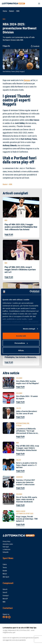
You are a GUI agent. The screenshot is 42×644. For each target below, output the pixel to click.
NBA (18, 11)
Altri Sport (6, 577)
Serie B (5, 592)
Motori (5, 574)
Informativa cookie (8, 544)
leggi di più (9, 234)
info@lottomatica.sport (9, 632)
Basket (12, 11)
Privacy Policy (6, 541)
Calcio (5, 564)
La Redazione (6, 550)
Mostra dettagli (29, 329)
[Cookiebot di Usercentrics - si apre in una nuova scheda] (30, 292)
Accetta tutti (21, 336)
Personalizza (21, 343)
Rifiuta (21, 350)
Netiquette (6, 552)
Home (5, 11)
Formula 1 (6, 596)
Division (27, 80)
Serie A (5, 589)
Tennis (5, 568)
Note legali (6, 547)
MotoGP (5, 599)
